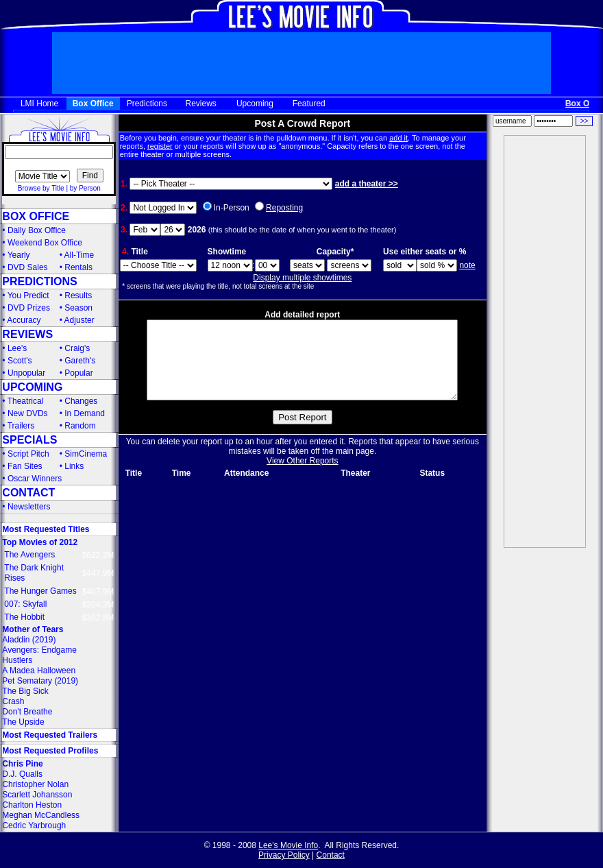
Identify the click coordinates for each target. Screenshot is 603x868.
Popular (78, 373)
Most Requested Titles (46, 529)
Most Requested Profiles (50, 751)
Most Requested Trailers (50, 735)
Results (78, 296)
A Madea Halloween (39, 671)
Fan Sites (25, 466)
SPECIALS (29, 440)
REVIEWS (27, 334)
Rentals (78, 267)
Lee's (17, 348)
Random (80, 426)
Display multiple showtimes (302, 278)
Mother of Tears (33, 629)
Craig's (77, 348)
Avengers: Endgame (39, 650)
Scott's (20, 361)
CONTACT (28, 493)
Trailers (21, 426)
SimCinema (86, 454)
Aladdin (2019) (29, 640)
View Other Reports (303, 477)
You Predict (28, 296)
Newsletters (29, 507)
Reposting (284, 208)
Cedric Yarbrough (34, 825)
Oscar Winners (35, 479)
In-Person (232, 208)
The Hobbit (24, 617)
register (160, 146)
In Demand (85, 413)
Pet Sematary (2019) (40, 681)
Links (74, 466)
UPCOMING (32, 387)
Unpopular (26, 373)
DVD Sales (28, 267)
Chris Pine (22, 764)
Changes (81, 401)
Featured (309, 104)
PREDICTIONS (39, 281)
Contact (331, 855)
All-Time (79, 255)
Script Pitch (28, 454)
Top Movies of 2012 (40, 542)
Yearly (19, 255)
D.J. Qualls (22, 774)
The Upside (23, 722)
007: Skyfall (25, 604)
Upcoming (255, 104)
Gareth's (80, 361)
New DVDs (28, 413)
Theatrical (26, 401)
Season (78, 308)
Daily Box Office (37, 230)
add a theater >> (367, 184)
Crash (13, 701)
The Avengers (29, 555)
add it (398, 138)
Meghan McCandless (41, 815)
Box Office (93, 104)
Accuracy (24, 320)
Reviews (201, 104)
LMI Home (39, 104)
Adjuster (79, 320)
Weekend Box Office (45, 243)
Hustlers (17, 660)
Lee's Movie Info (288, 845)
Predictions (147, 104)
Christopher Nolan (35, 784)
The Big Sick (25, 691)
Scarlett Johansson (37, 795)
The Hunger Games (40, 591)
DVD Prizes (29, 308)
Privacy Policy (284, 855)
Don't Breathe (27, 712)
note (467, 265)
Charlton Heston (32, 805)
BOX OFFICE (36, 216)
